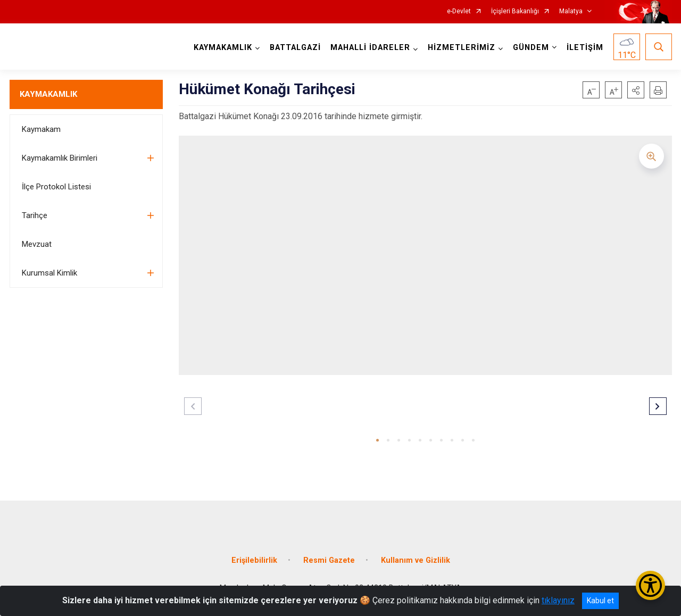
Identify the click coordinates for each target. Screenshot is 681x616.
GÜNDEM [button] (531, 48)
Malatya (571, 11)
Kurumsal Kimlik (49, 273)
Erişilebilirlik (254, 560)
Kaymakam (41, 129)
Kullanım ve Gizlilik (416, 560)
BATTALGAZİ (295, 48)
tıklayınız (558, 600)
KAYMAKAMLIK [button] (223, 48)
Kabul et (600, 601)
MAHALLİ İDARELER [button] (370, 48)
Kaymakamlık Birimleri (60, 158)
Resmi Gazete (329, 560)
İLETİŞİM (585, 48)
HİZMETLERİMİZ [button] (462, 48)
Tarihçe (35, 215)
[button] (636, 90)
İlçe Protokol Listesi (56, 187)
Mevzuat (37, 244)
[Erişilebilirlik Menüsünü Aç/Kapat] (650, 585)
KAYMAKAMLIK (48, 94)
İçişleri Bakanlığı (515, 11)
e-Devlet (459, 11)
